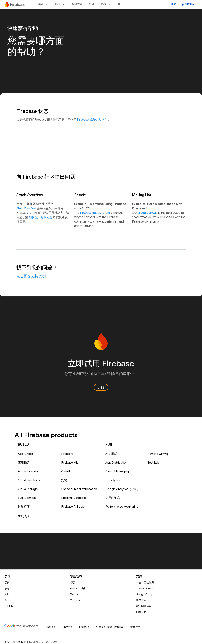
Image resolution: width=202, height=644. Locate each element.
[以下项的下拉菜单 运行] (64, 4)
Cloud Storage (28, 489)
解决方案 (77, 4)
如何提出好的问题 (41, 217)
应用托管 (24, 463)
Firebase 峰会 (78, 588)
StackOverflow (27, 208)
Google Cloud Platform (110, 627)
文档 (103, 4)
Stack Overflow (145, 588)
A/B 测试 (111, 454)
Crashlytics (113, 480)
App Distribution (116, 463)
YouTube (75, 600)
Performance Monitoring (122, 507)
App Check (25, 454)
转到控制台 (188, 4)
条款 (7, 642)
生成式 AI (24, 516)
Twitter (74, 594)
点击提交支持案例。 (33, 276)
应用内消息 (113, 498)
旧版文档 (141, 612)
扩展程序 (24, 507)
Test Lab (153, 463)
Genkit (66, 471)
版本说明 (141, 600)
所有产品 (135, 627)
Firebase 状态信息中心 (92, 120)
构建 (40, 4)
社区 (120, 4)
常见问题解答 (144, 606)
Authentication (28, 471)
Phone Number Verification (79, 489)
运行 (57, 4)
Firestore (67, 454)
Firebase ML (70, 463)
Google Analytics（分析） (123, 489)
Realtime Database (74, 498)
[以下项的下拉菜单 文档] (110, 4)
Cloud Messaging (117, 471)
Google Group (148, 213)
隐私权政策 (19, 642)
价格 (91, 4)
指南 (7, 583)
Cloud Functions (29, 480)
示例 (7, 594)
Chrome (67, 627)
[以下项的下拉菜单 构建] (47, 4)
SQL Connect (27, 498)
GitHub (9, 606)
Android (50, 627)
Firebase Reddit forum (95, 213)
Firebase (84, 627)
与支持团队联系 (145, 583)
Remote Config (158, 454)
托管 (64, 480)
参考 (7, 588)
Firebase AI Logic (73, 507)
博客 (173, 4)
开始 (101, 387)
